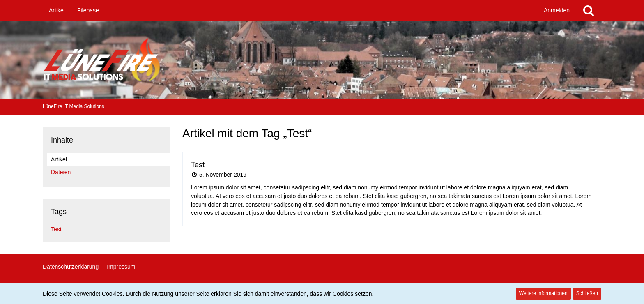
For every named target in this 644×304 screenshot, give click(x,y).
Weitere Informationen (543, 293)
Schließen (587, 293)
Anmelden (557, 10)
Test (56, 229)
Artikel (59, 159)
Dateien (61, 172)
